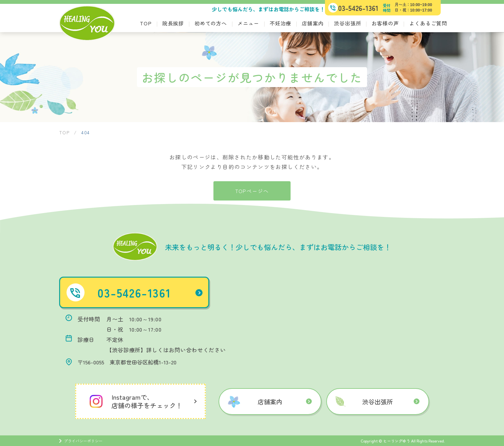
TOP (146, 23)
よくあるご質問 (428, 23)
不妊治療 (280, 23)
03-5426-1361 (153, 292)
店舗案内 (313, 23)
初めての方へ (211, 23)
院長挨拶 (173, 23)
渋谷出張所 (347, 23)
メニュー (248, 23)
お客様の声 (385, 23)
